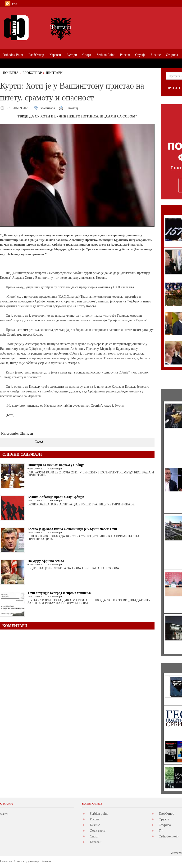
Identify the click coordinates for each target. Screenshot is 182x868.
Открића (165, 825)
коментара (48, 108)
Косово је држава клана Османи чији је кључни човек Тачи (72, 529)
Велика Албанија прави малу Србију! (56, 497)
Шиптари (54, 73)
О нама (19, 861)
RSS (15, 4)
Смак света (98, 831)
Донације (33, 861)
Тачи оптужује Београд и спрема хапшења (59, 593)
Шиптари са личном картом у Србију (56, 465)
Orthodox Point (169, 836)
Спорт (94, 836)
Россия (95, 819)
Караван (96, 842)
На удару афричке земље (46, 561)
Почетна (11, 73)
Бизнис (95, 825)
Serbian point (99, 814)
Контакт (47, 861)
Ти (161, 831)
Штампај (72, 108)
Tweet (39, 442)
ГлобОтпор (32, 73)
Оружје (164, 819)
